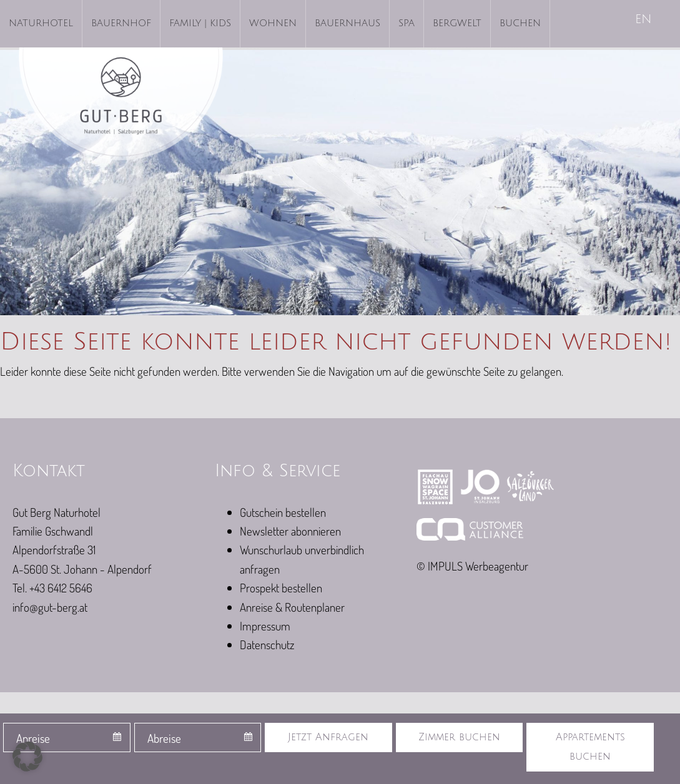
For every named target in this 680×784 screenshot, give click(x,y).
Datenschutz (267, 644)
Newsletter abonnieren (290, 531)
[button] (27, 757)
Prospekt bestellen (281, 588)
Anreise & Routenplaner (292, 607)
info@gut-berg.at (50, 607)
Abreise (164, 738)
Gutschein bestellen (283, 512)
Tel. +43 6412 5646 (52, 588)
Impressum (265, 626)
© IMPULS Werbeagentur (472, 566)
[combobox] (67, 737)
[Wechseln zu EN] (644, 20)
